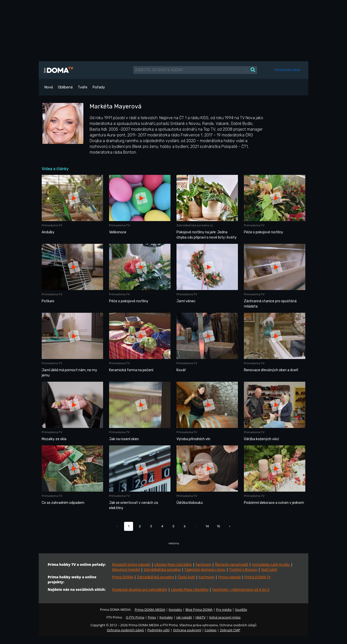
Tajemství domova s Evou (205, 569)
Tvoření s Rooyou (243, 569)
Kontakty (175, 610)
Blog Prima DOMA (199, 610)
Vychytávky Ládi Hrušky (271, 564)
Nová (49, 87)
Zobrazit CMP (230, 630)
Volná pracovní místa (225, 617)
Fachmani (203, 564)
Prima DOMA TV (257, 577)
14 (207, 526)
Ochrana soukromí (187, 630)
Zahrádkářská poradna (162, 569)
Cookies (211, 630)
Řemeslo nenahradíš (232, 564)
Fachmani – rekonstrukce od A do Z (241, 589)
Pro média (224, 610)
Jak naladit (184, 617)
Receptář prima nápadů (131, 564)
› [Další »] (230, 526)
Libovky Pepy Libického (173, 564)
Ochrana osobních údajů (125, 630)
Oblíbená (65, 87)
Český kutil (186, 577)
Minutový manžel (126, 569)
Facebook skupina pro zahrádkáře (140, 589)
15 (219, 526)
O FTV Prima (135, 617)
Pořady (99, 87)
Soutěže (241, 610)
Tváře (83, 87)
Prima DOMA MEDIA (150, 610)
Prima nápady (229, 577)
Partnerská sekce (287, 70)
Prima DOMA (123, 577)
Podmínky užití (158, 630)
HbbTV (200, 617)
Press (152, 617)
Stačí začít (269, 569)
